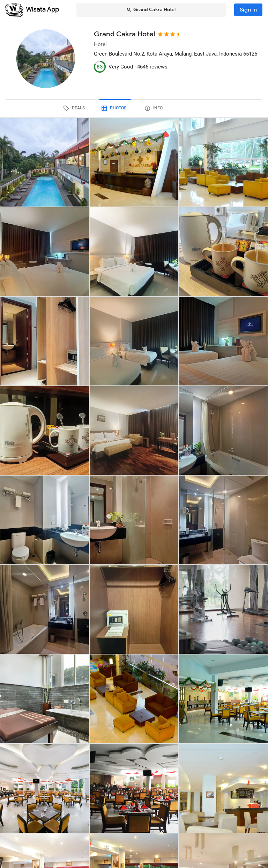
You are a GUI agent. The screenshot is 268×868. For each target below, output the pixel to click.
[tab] (94, 108)
